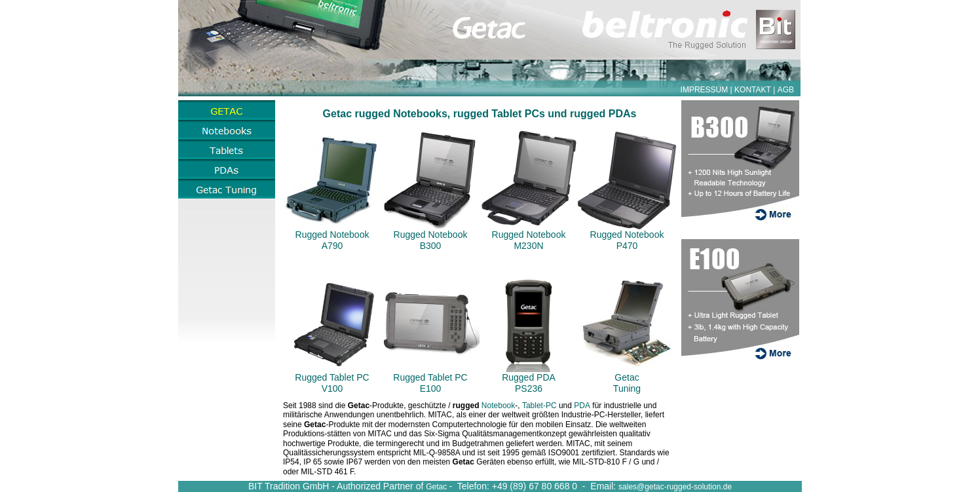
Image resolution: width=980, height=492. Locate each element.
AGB (786, 90)
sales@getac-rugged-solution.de (675, 487)
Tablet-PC (539, 406)
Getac (437, 487)
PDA (582, 406)
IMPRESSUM (705, 90)
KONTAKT (753, 90)
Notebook (498, 406)
